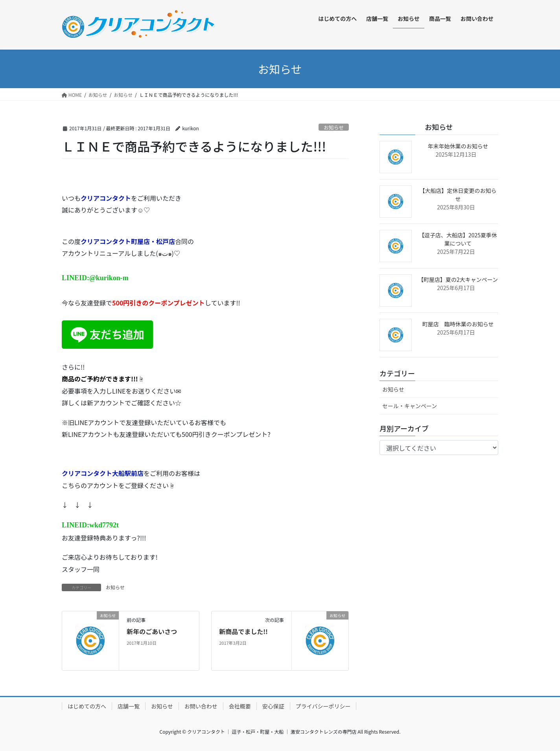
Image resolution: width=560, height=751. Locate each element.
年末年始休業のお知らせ (458, 146)
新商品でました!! (243, 631)
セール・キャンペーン (410, 406)
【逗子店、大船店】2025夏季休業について (458, 239)
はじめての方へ (87, 706)
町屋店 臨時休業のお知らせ (458, 324)
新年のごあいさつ (152, 631)
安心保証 (273, 706)
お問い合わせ (201, 706)
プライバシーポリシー (323, 706)
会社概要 (240, 706)
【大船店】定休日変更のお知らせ (458, 195)
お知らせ (334, 127)
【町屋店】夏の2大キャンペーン (458, 279)
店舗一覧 (129, 706)
